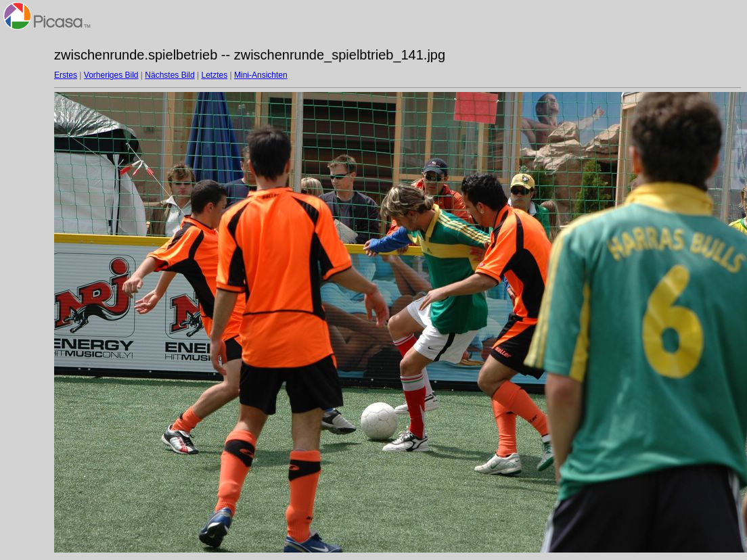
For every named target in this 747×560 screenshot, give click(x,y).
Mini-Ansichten (261, 75)
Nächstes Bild (169, 75)
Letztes (215, 75)
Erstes (66, 75)
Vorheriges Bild (111, 75)
